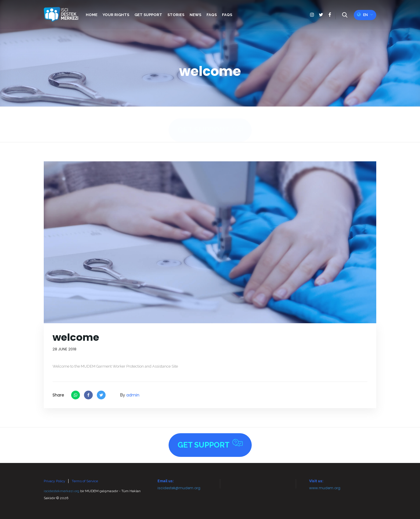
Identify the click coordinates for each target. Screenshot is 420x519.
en (365, 15)
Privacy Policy (55, 481)
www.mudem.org (325, 488)
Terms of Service (85, 481)
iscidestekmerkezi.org (62, 491)
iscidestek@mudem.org (179, 488)
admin (133, 395)
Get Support (210, 124)
